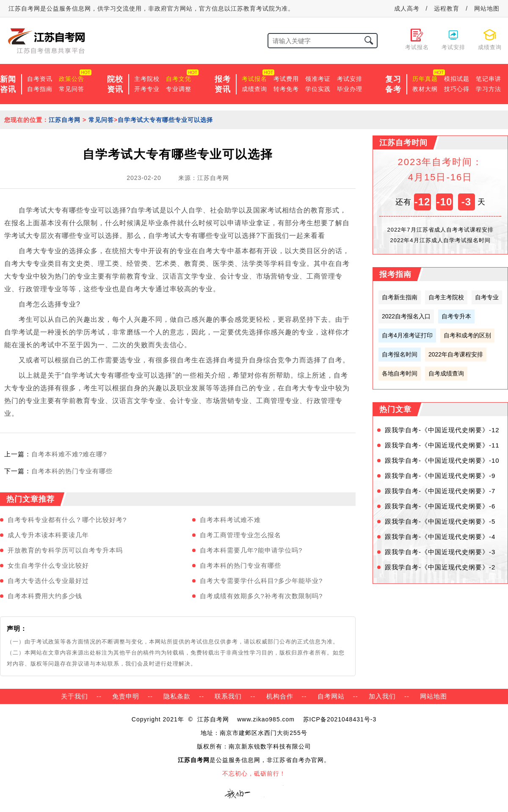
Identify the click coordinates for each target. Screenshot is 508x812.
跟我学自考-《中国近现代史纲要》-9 (440, 476)
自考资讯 (40, 79)
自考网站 (331, 696)
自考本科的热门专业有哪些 (72, 471)
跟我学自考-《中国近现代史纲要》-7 (440, 491)
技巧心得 (457, 89)
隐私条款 (177, 696)
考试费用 (286, 79)
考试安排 (350, 79)
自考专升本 (456, 316)
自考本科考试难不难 (230, 520)
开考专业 (147, 89)
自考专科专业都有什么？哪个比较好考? (67, 520)
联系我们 (228, 696)
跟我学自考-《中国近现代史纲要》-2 (440, 567)
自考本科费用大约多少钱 (45, 596)
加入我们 (382, 696)
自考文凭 (179, 79)
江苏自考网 (65, 120)
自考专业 (487, 297)
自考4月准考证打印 (407, 335)
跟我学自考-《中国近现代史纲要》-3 (440, 552)
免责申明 (126, 696)
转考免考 (286, 89)
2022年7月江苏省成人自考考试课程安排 (440, 230)
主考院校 (147, 79)
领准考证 (318, 79)
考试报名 (254, 79)
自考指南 (40, 89)
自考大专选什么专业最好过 (48, 581)
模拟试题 (457, 79)
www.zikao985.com (266, 719)
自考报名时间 (400, 354)
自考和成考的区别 (467, 335)
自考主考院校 (446, 297)
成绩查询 (254, 89)
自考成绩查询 (446, 373)
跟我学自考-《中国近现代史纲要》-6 (440, 506)
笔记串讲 (489, 79)
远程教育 (447, 8)
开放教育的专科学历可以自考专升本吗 (65, 550)
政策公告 (72, 79)
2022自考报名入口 (406, 316)
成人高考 (407, 8)
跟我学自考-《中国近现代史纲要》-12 (442, 430)
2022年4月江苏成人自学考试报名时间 (440, 240)
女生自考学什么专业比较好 (48, 565)
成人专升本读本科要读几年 (48, 535)
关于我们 (75, 696)
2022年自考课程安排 (456, 354)
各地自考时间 (400, 373)
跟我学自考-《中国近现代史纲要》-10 (442, 460)
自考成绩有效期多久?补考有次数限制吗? (261, 596)
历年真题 (425, 79)
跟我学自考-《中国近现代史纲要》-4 (440, 537)
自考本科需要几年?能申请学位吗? (251, 550)
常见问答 (72, 89)
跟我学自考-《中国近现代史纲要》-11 (442, 445)
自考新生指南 (400, 297)
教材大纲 (425, 89)
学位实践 (318, 89)
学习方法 (489, 89)
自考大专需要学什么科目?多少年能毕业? (261, 581)
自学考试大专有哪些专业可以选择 (165, 120)
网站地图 (487, 8)
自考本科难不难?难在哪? (69, 454)
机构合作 (280, 696)
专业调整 (179, 89)
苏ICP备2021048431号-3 (340, 719)
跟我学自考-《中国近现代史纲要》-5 (440, 521)
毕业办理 (350, 89)
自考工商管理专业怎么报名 (240, 535)
